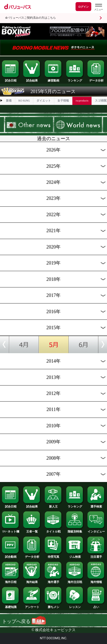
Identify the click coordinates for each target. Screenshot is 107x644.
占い (96, 606)
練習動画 (53, 79)
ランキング (75, 79)
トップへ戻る (24, 621)
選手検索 (96, 505)
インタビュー (96, 530)
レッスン (75, 606)
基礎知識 (11, 606)
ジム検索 (75, 556)
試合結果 (32, 79)
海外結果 (32, 581)
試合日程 (11, 79)
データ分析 (96, 79)
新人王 (53, 505)
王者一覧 (32, 530)
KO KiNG (24, 101)
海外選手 (53, 581)
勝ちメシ (53, 606)
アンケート (32, 606)
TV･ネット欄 (11, 530)
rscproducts (82, 101)
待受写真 (53, 556)
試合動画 (11, 556)
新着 (9, 101)
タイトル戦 (53, 530)
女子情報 (63, 101)
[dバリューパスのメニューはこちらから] (98, 7)
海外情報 (96, 581)
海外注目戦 (75, 581)
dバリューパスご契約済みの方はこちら (31, 18)
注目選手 (96, 556)
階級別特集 (75, 530)
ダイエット (44, 101)
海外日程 (11, 581)
